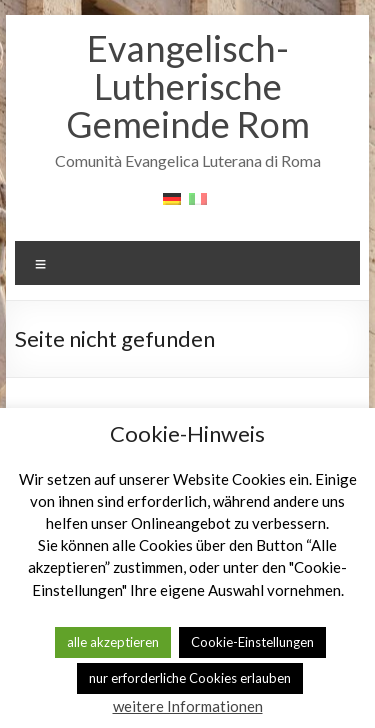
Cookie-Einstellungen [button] (252, 642)
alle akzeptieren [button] (113, 642)
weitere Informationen (188, 706)
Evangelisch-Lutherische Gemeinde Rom (188, 86)
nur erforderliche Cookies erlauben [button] (190, 678)
